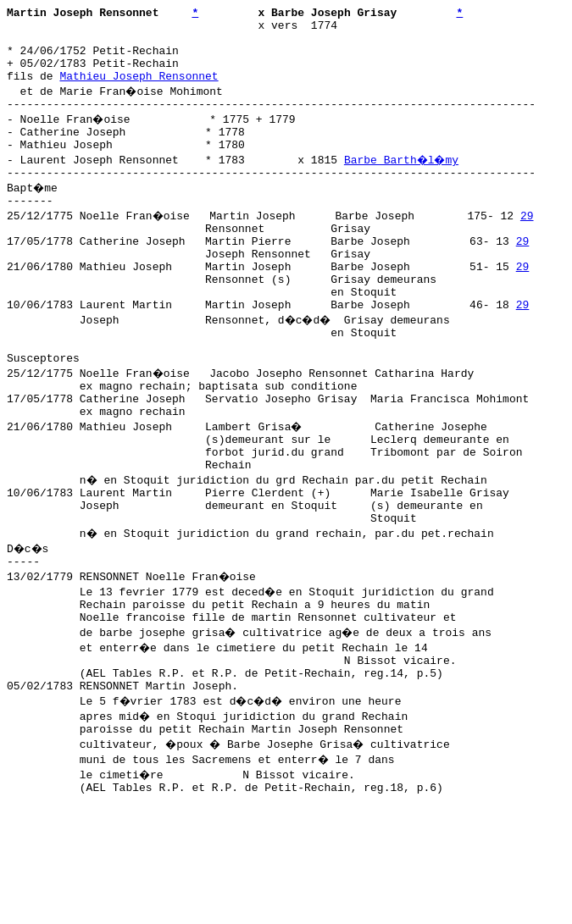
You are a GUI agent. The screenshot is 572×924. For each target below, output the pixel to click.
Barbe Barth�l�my (403, 182)
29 (529, 243)
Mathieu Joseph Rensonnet (139, 91)
